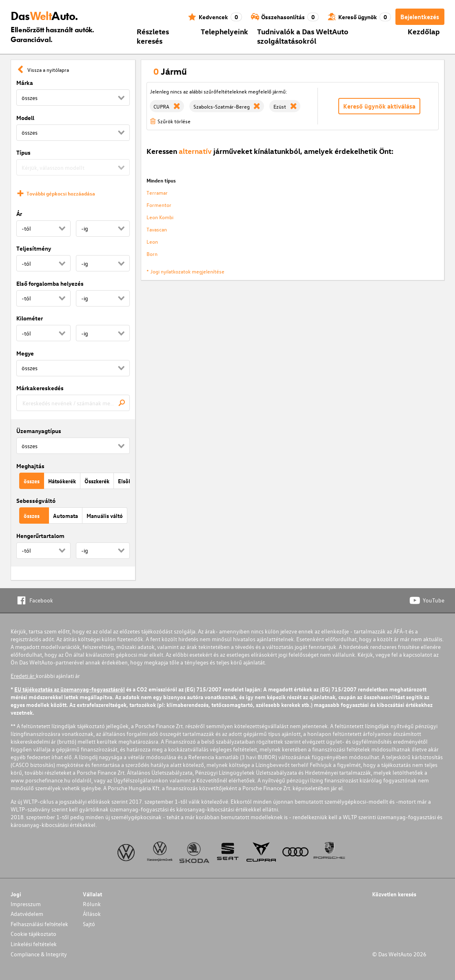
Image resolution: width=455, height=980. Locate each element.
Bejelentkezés (420, 17)
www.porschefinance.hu (41, 780)
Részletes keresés (153, 36)
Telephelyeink (224, 31)
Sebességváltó (36, 501)
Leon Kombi (160, 217)
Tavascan (157, 229)
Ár (19, 214)
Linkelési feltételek (34, 944)
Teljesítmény (34, 248)
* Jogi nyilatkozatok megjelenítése (185, 271)
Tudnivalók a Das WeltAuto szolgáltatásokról (303, 36)
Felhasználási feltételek (39, 924)
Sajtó (89, 924)
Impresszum (26, 904)
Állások (92, 914)
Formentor (159, 205)
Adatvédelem (27, 914)
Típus (23, 152)
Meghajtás (30, 466)
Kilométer (30, 318)
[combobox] (73, 403)
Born (152, 254)
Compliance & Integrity (39, 954)
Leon (152, 241)
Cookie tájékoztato (33, 934)
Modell (25, 118)
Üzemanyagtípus (39, 431)
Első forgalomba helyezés (50, 283)
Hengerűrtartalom (40, 536)
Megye (25, 353)
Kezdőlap (424, 31)
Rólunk (92, 904)
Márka (25, 83)
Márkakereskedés (40, 388)
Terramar (157, 192)
